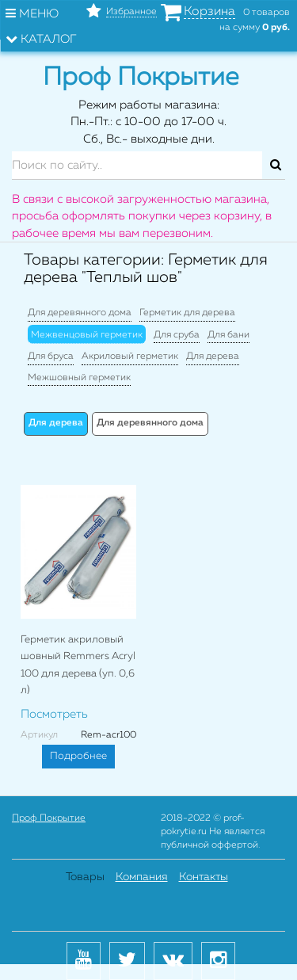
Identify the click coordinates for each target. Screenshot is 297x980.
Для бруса (51, 357)
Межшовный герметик (79, 378)
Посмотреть (54, 714)
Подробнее (78, 756)
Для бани (228, 335)
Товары (85, 877)
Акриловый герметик (130, 357)
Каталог (41, 39)
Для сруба (177, 335)
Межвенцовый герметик (87, 335)
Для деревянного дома (80, 313)
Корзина (209, 12)
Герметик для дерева (187, 313)
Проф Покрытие (49, 818)
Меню (32, 13)
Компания (142, 877)
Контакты (204, 877)
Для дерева (213, 357)
